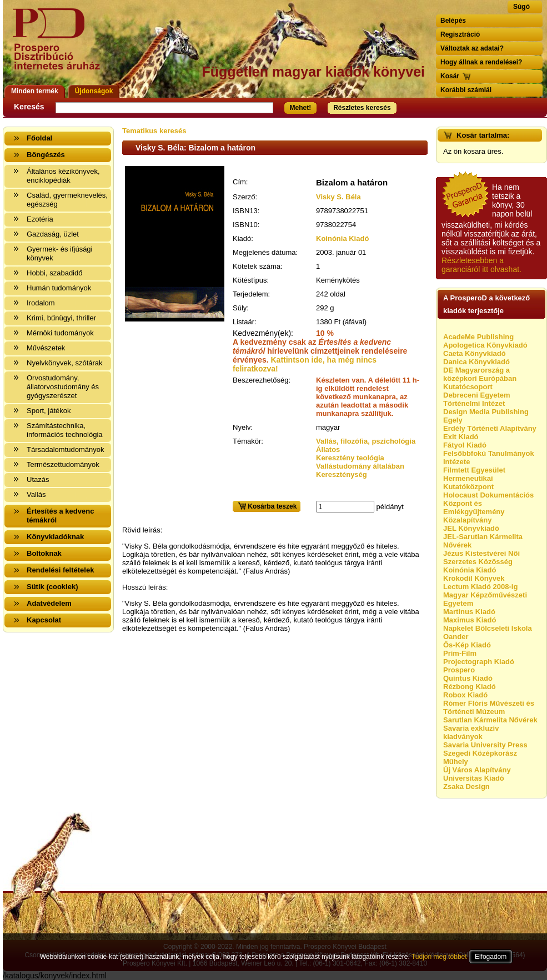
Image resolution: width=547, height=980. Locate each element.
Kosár (450, 76)
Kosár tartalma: (483, 135)
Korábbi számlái (466, 90)
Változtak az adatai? (472, 48)
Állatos (328, 449)
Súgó (521, 7)
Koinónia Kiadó (342, 238)
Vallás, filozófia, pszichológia (366, 441)
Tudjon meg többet (439, 957)
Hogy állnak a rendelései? (481, 62)
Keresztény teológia (350, 458)
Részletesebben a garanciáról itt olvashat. (481, 265)
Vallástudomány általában (360, 466)
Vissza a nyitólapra (60, 46)
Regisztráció (460, 34)
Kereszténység (342, 474)
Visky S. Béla (338, 197)
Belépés (453, 21)
